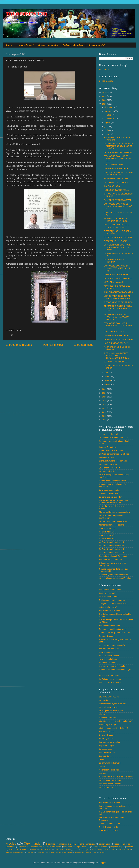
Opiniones (68, 847)
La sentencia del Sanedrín (111, 497)
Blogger (102, 863)
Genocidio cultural (107, 593)
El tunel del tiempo (107, 752)
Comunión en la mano (109, 493)
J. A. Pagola (85, 850)
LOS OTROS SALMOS (114, 332)
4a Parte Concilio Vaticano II (111, 542)
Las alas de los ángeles (109, 742)
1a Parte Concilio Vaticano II (111, 552)
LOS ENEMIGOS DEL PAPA (116, 343)
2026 (105, 92)
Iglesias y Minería (107, 457)
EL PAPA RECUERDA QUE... (117, 178)
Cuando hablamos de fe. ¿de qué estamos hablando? (114, 570)
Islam (75, 850)
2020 (105, 397)
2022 (105, 389)
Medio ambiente (53, 847)
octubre (108, 115)
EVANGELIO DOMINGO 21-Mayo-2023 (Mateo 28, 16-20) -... (118, 206)
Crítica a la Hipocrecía (109, 830)
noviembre (109, 111)
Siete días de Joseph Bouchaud (113, 556)
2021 (105, 393)
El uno (102, 714)
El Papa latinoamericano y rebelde (114, 454)
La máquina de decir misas (111, 711)
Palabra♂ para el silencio (15, 852)
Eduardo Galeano (107, 636)
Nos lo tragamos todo (108, 827)
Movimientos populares (109, 649)
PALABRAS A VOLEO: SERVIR (118, 200)
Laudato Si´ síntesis (108, 447)
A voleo (11, 843)
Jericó (102, 759)
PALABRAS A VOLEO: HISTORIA (114, 261)
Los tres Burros (106, 756)
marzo (108, 377)
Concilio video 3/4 (107, 532)
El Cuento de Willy (97, 45)
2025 (105, 96)
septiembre (110, 119)
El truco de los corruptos (110, 610)
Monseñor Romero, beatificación (113, 521)
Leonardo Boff (36, 847)
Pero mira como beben (109, 597)
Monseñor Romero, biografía (112, 525)
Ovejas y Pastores (107, 735)
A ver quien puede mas (109, 770)
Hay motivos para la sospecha (112, 666)
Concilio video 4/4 (107, 528)
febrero (108, 380)
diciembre (109, 107)
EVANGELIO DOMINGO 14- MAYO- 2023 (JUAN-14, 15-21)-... (117, 268)
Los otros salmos (110, 850)
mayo (107, 134)
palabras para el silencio (18, 850)
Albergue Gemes (46, 850)
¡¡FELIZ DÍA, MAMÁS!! (114, 282)
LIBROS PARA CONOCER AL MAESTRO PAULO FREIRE (117, 297)
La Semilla (104, 700)
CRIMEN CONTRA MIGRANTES (118, 292)
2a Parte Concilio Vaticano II (111, 549)
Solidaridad (30, 852)
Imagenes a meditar (68, 844)
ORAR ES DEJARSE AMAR (116, 168)
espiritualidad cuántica (64, 852)
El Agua (103, 773)
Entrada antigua (84, 345)
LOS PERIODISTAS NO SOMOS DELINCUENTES (118, 173)
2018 (105, 404)
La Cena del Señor (107, 471)
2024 (105, 100)
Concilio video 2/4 (107, 535)
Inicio (9, 45)
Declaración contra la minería (112, 645)
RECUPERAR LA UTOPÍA (116, 241)
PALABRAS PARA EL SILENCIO (118, 278)
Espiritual (10, 847)
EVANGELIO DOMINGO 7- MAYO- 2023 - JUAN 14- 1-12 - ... (119, 325)
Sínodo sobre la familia (109, 434)
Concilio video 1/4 (107, 539)
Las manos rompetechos (110, 780)
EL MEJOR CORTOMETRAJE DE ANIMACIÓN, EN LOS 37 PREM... (118, 247)
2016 (105, 412)
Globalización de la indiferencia (113, 481)
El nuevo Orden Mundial (110, 626)
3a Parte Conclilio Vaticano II (112, 546)
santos (34, 850)
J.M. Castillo (96, 850)
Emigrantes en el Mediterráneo (113, 629)
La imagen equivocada (109, 490)
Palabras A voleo (125, 850)
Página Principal (53, 345)
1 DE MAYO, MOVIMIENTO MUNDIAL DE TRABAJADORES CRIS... (116, 355)
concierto (50, 852)
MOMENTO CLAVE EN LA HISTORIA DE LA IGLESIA (117, 220)
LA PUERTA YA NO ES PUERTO (118, 339)
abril (107, 373)
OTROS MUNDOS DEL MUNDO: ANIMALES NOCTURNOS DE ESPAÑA (119, 146)
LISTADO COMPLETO (109, 697)
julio (107, 126)
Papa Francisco (83, 847)
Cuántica (104, 847)
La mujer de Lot (106, 787)
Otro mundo (32, 843)
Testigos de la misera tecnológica (114, 604)
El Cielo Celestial (107, 732)
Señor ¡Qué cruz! (107, 738)
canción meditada (88, 844)
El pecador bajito (106, 745)
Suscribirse (104, 69)
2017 (105, 408)
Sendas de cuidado (108, 663)
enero (107, 384)
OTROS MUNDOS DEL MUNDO (118, 302)
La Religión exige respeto (110, 679)
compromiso (104, 844)
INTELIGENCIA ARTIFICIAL (116, 190)
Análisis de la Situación (109, 656)
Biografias (51, 844)
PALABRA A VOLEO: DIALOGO (118, 152)
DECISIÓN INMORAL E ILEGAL (118, 237)
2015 (105, 416)
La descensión (105, 749)
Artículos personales (48, 45)
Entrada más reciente (19, 345)
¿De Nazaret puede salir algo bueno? (115, 721)
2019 (105, 401)
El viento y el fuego (107, 725)
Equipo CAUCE (106, 81)
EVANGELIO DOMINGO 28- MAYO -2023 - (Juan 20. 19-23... (117, 158)
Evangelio (22, 847)
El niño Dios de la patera (110, 682)
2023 (105, 104)
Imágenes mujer (117, 847)
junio (107, 130)
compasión (41, 852)
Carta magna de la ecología (111, 450)
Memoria (130, 847)
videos (116, 844)
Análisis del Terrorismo (109, 676)
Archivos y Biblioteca (73, 45)
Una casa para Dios (108, 718)
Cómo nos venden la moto (111, 823)
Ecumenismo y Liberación (110, 559)
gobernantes (79, 852)
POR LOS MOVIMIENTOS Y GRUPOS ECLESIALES (117, 226)
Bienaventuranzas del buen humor (114, 461)
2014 (105, 420)
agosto (108, 123)
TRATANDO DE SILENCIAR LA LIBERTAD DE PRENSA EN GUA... (118, 308)
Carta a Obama (106, 652)
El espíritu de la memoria (110, 590)
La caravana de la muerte (110, 763)
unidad (102, 852)
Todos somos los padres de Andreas (115, 632)
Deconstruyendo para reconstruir (113, 575)
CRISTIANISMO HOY (114, 165)
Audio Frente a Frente (63, 850)
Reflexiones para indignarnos (112, 600)
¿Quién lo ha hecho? (108, 607)
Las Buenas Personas (109, 464)
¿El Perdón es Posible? (109, 468)
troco (95, 852)
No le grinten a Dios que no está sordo (116, 777)
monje (88, 852)
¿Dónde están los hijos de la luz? (114, 728)
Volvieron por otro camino (110, 784)
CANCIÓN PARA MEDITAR (116, 362)
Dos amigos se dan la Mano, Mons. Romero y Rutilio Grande (115, 501)
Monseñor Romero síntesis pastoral (115, 512)
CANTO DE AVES (112, 186)
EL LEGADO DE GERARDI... (117, 182)
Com (95, 847)
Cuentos (127, 844)
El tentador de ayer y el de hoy (112, 704)
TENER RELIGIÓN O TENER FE (114, 438)
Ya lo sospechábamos (109, 659)
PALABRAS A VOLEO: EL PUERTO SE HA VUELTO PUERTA (116, 317)
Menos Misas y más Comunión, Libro (115, 578)
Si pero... (103, 766)
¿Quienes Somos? (25, 45)
